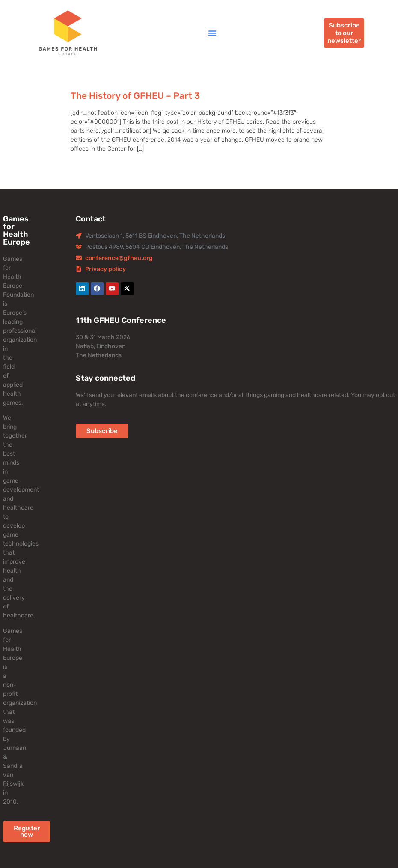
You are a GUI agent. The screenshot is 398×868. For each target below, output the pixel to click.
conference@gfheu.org (119, 258)
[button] (212, 33)
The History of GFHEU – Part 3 (135, 96)
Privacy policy (105, 269)
